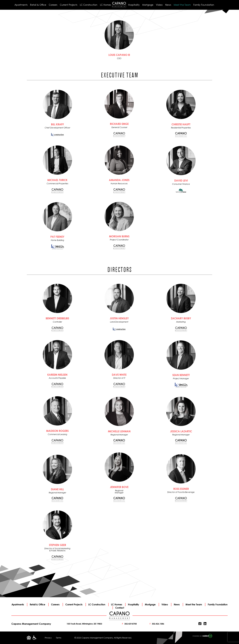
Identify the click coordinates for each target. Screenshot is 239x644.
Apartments (21, 5)
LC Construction (89, 5)
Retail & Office (38, 5)
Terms (59, 638)
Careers (53, 5)
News (168, 5)
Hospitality (134, 5)
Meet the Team (182, 5)
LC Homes (105, 5)
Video (159, 5)
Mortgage (148, 5)
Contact (120, 608)
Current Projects (69, 5)
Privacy (48, 638)
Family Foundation (204, 5)
